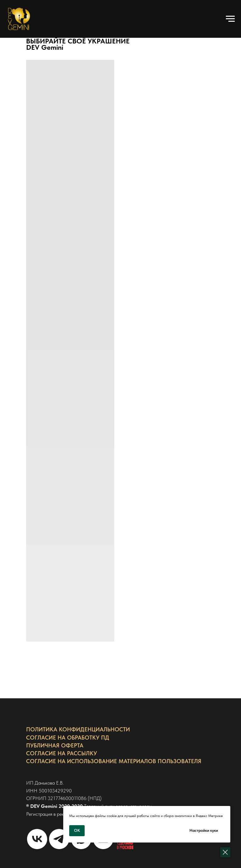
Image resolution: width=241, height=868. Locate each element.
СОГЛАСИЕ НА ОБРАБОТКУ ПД (68, 738)
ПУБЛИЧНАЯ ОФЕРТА (55, 745)
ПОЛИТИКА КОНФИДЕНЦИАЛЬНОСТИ (78, 729)
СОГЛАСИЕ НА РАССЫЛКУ (62, 753)
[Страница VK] (37, 839)
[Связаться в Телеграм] (59, 839)
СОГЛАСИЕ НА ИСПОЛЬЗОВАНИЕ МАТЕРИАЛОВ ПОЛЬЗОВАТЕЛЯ (114, 761)
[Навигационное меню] (230, 19)
